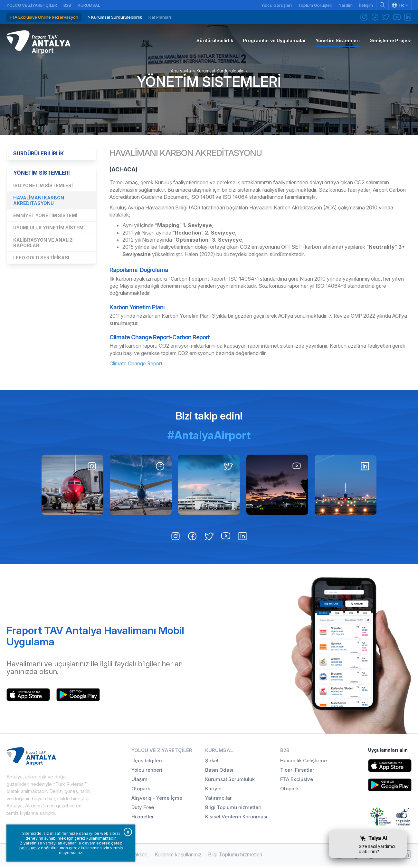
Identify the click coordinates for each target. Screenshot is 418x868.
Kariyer (214, 791)
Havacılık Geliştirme (304, 762)
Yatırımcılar (218, 800)
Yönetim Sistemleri (209, 83)
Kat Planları (160, 17)
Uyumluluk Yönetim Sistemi (49, 230)
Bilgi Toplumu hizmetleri (233, 809)
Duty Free (143, 809)
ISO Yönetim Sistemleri (43, 188)
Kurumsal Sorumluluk (230, 781)
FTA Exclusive (297, 781)
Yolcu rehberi (147, 772)
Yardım (346, 5)
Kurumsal (89, 5)
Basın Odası (219, 772)
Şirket (212, 762)
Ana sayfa (181, 72)
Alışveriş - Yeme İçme (157, 800)
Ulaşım (139, 781)
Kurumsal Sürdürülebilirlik (117, 17)
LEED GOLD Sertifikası (41, 260)
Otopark (141, 791)
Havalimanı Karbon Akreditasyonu (39, 203)
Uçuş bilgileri (147, 762)
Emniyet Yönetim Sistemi (45, 218)
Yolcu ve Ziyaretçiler (32, 5)
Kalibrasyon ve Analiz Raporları (43, 245)
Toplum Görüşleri (315, 5)
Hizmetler (143, 819)
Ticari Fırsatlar (297, 772)
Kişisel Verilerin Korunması (236, 819)
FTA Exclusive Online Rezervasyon (44, 17)
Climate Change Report (136, 366)
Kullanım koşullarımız (178, 856)
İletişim (366, 5)
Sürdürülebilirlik (39, 156)
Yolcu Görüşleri (276, 5)
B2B (67, 5)
